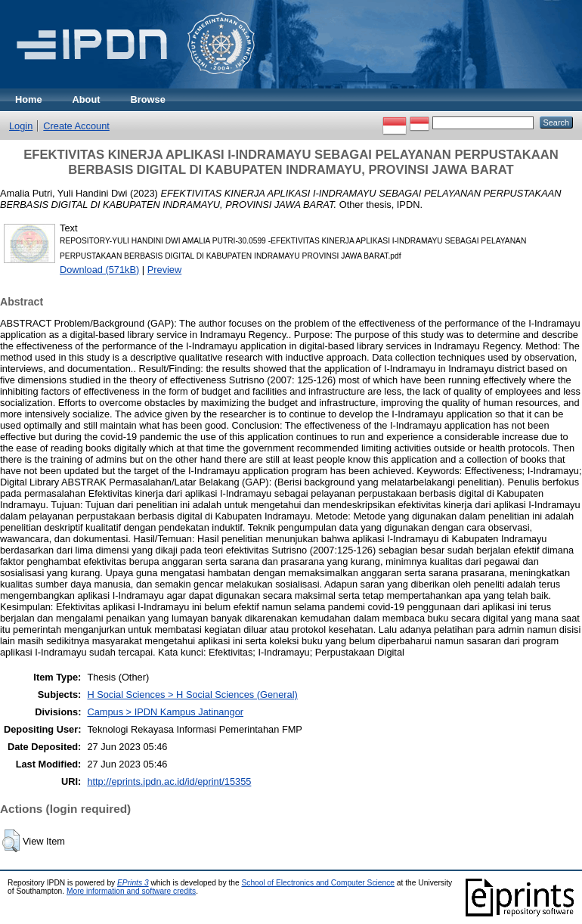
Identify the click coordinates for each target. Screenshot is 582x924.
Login (21, 126)
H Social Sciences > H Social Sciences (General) (192, 695)
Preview (165, 270)
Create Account (76, 126)
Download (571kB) (99, 270)
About (87, 99)
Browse (148, 99)
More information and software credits (131, 891)
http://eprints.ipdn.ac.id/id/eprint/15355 (169, 781)
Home (29, 99)
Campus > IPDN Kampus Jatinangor (165, 712)
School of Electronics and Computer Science (318, 883)
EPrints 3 (133, 883)
